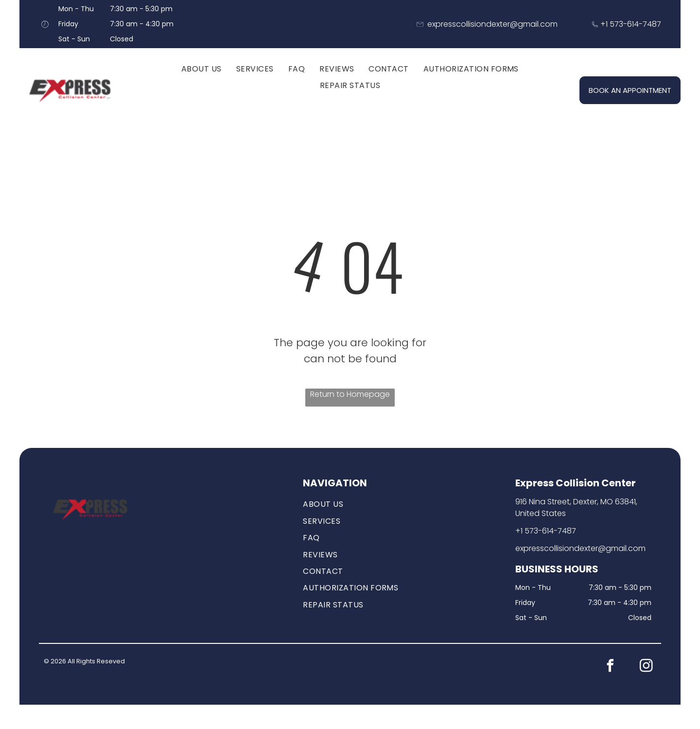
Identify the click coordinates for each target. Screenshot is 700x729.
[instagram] (647, 667)
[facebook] (611, 667)
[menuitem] (201, 69)
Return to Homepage (350, 394)
